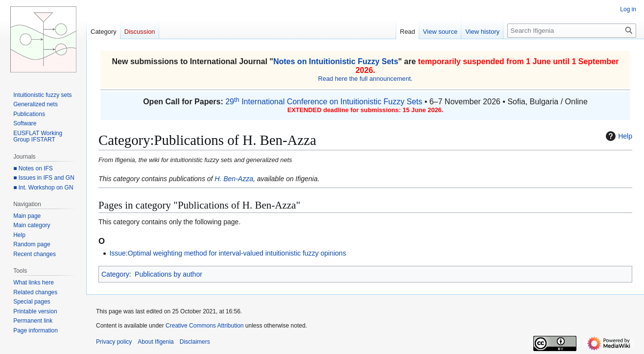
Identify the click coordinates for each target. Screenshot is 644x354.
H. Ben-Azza (234, 179)
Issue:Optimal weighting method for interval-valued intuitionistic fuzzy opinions (227, 253)
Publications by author (168, 274)
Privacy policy (114, 342)
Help (618, 136)
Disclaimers (195, 342)
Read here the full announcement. (366, 79)
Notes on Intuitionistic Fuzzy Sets (336, 61)
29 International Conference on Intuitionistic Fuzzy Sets (324, 102)
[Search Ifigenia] (572, 31)
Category (115, 274)
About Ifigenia (155, 342)
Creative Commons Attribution (204, 326)
